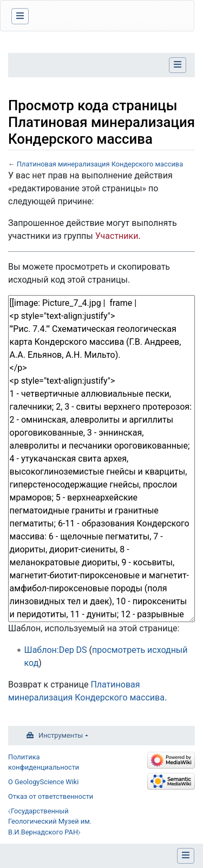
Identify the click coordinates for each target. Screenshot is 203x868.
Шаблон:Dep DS (56, 650)
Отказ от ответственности (51, 796)
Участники (117, 236)
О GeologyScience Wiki (43, 782)
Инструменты (61, 735)
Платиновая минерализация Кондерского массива (100, 164)
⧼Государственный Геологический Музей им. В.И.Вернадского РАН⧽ (50, 821)
